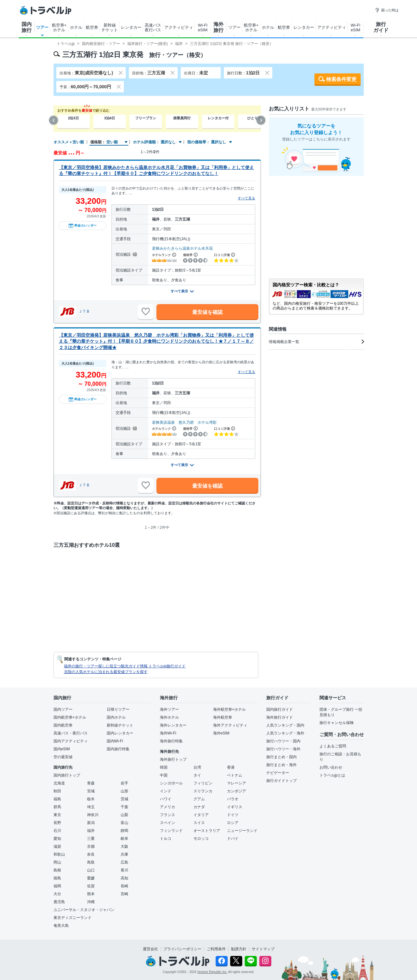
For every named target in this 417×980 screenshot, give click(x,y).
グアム (199, 799)
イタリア (201, 815)
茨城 (124, 799)
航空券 (92, 27)
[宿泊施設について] (134, 254)
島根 (57, 870)
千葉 (124, 807)
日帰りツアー (118, 709)
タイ (197, 775)
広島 (124, 862)
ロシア (233, 823)
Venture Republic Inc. (212, 972)
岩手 (124, 783)
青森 (91, 783)
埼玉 (91, 807)
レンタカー (131, 27)
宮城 (91, 791)
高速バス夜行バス (153, 28)
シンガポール (171, 783)
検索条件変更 (341, 79)
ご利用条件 (216, 949)
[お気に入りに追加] (146, 312)
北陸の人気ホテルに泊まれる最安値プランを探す (106, 672)
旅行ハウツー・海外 (283, 749)
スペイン (167, 823)
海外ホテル (169, 717)
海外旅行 (218, 27)
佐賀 (91, 886)
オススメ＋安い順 (69, 142)
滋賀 (57, 846)
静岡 (124, 831)
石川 (57, 831)
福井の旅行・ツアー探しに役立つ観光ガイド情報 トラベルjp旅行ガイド (125, 666)
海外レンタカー (173, 725)
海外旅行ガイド (280, 717)
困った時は (387, 10)
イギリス (235, 807)
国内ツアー (63, 709)
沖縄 (91, 902)
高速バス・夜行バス (71, 733)
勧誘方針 (239, 949)
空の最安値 (63, 757)
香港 (231, 767)
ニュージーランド (242, 831)
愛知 (57, 839)
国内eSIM (62, 749)
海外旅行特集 (171, 741)
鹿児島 (59, 902)
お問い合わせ (331, 767)
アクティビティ (179, 27)
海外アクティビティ (230, 725)
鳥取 (91, 862)
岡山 (57, 862)
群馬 (57, 807)
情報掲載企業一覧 (316, 342)
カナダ (199, 807)
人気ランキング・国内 (285, 725)
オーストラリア (207, 831)
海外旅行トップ (173, 759)
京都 (91, 846)
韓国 (164, 767)
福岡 (57, 886)
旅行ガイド (381, 27)
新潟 (91, 823)
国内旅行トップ (67, 775)
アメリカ (167, 807)
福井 (91, 831)
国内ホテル (116, 717)
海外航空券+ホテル (229, 709)
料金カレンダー (83, 226)
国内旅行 (27, 27)
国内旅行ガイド (280, 709)
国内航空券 (63, 725)
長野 (57, 823)
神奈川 (93, 815)
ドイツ (233, 815)
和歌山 (59, 854)
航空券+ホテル (59, 28)
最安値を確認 (207, 312)
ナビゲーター (278, 773)
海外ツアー (169, 709)
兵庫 (124, 854)
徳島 (57, 878)
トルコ (166, 839)
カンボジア (237, 791)
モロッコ (201, 839)
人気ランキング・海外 (285, 733)
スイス (199, 823)
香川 (124, 870)
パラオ (233, 799)
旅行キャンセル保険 (337, 723)
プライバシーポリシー (182, 949)
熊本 (91, 894)
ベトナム (235, 775)
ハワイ (166, 799)
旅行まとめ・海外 (281, 765)
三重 (91, 839)
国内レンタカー (120, 733)
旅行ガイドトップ (281, 781)
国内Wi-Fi (115, 741)
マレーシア (237, 783)
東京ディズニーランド (73, 918)
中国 (164, 775)
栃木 (91, 799)
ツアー (42, 27)
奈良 (91, 854)
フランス (167, 815)
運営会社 (150, 949)
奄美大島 (61, 926)
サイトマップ (263, 949)
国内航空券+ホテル (70, 717)
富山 (124, 823)
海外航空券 (223, 717)
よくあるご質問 (333, 746)
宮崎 (124, 894)
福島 (57, 799)
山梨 (124, 815)
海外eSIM (221, 733)
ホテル (76, 27)
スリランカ (203, 791)
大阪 (124, 846)
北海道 (59, 783)
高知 (124, 878)
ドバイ (233, 839)
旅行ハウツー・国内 (283, 741)
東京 (57, 815)
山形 (124, 791)
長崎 (124, 886)
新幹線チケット (110, 28)
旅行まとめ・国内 (281, 757)
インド (166, 791)
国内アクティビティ (71, 741)
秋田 (57, 791)
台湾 (197, 767)
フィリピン (203, 783)
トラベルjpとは (332, 775)
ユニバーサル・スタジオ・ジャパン (84, 910)
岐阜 (124, 839)
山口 (91, 870)
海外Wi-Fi (168, 733)
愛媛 (91, 878)
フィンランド (171, 831)
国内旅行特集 (118, 749)
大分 (57, 894)
